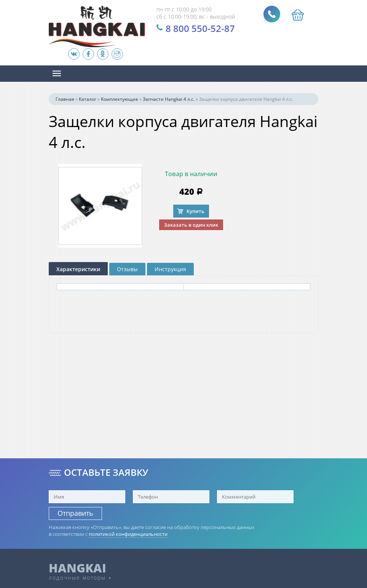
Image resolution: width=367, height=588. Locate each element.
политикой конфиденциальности (128, 534)
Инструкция (170, 269)
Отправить (75, 513)
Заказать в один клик (191, 225)
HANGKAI (77, 568)
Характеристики (78, 269)
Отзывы (127, 269)
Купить (195, 211)
